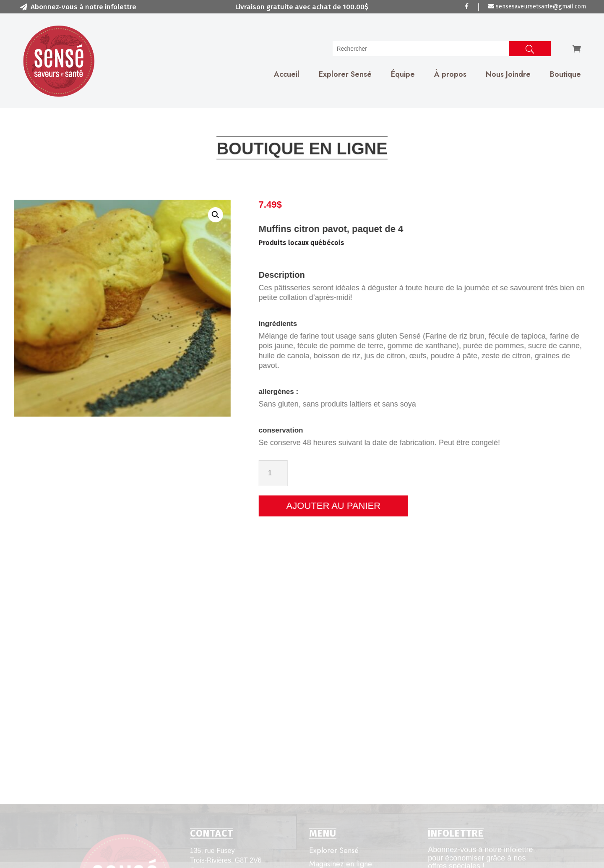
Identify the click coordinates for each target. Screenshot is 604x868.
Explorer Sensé (345, 74)
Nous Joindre (508, 74)
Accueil (287, 74)
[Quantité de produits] (329, 473)
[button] (179, 215)
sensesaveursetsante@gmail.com (537, 7)
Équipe (403, 74)
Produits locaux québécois (357, 243)
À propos (450, 74)
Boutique (565, 74)
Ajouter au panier (389, 506)
